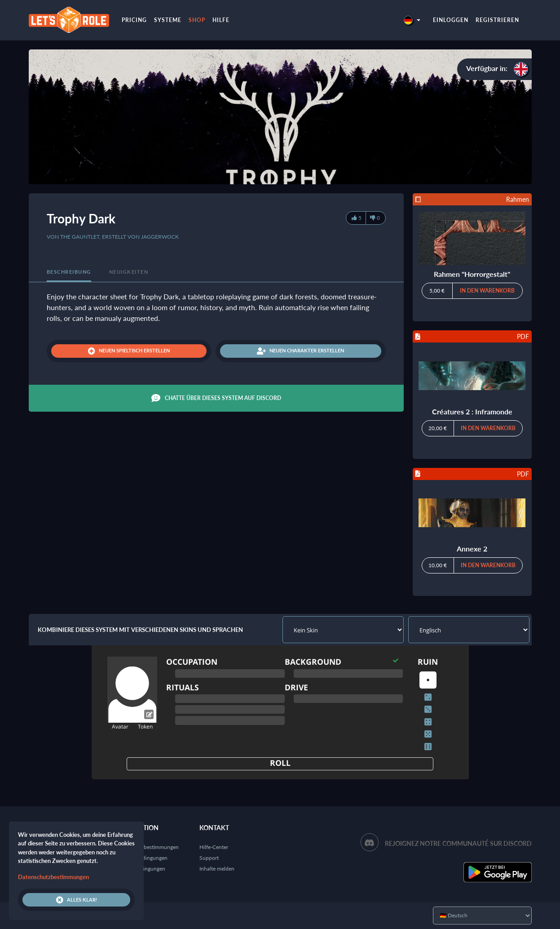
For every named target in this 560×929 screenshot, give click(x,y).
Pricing (134, 20)
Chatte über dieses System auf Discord (216, 398)
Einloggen (451, 20)
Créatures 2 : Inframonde (472, 411)
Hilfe (221, 20)
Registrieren (497, 20)
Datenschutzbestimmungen (146, 847)
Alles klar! (77, 900)
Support (209, 858)
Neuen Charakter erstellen (300, 351)
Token (145, 727)
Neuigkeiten (129, 272)
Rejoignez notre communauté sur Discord (458, 843)
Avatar (120, 727)
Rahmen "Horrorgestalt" (472, 274)
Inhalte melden (217, 869)
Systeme (168, 20)
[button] (412, 20)
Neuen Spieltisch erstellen (129, 351)
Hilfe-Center (214, 847)
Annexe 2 (472, 549)
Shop (197, 20)
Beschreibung (69, 272)
